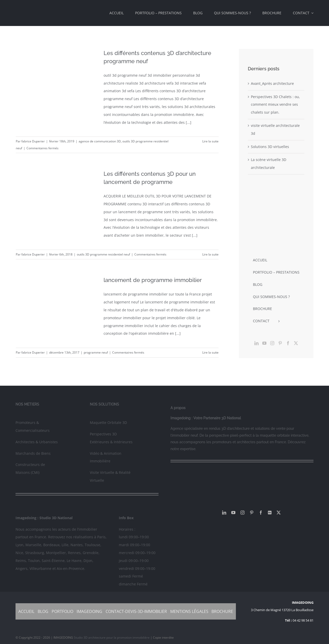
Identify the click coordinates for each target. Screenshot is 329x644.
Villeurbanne (40, 568)
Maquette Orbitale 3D (108, 422)
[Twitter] (296, 343)
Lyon (19, 545)
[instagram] (242, 513)
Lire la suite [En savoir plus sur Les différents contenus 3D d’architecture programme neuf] (210, 141)
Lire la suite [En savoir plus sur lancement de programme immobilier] (210, 352)
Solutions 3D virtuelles (270, 147)
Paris (101, 537)
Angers (22, 568)
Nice (19, 553)
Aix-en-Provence (70, 568)
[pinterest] (252, 513)
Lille (65, 545)
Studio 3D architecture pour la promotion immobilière (112, 638)
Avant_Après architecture (272, 83)
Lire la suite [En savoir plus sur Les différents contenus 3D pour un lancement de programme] (210, 254)
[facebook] (261, 513)
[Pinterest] (280, 343)
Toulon (34, 561)
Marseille (33, 545)
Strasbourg (35, 553)
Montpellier (56, 553)
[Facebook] (288, 343)
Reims (21, 561)
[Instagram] (272, 343)
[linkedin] (224, 513)
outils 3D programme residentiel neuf (103, 254)
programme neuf (96, 352)
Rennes (74, 553)
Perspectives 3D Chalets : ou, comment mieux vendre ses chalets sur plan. (275, 105)
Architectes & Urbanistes (37, 442)
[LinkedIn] (256, 343)
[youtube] (233, 513)
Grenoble (91, 553)
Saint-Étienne (53, 561)
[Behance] (270, 513)
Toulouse (92, 545)
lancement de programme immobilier (153, 280)
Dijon (88, 561)
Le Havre (74, 561)
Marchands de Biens (33, 453)
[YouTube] (264, 343)
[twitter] (279, 513)
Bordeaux (51, 545)
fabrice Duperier (33, 141)
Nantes (77, 545)
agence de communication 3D (100, 141)
